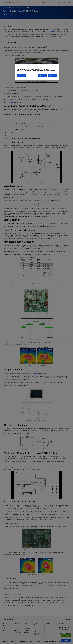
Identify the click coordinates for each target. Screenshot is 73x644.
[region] (37, 72)
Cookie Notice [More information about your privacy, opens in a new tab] (20, 72)
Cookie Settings (22, 76)
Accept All (52, 76)
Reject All (42, 76)
